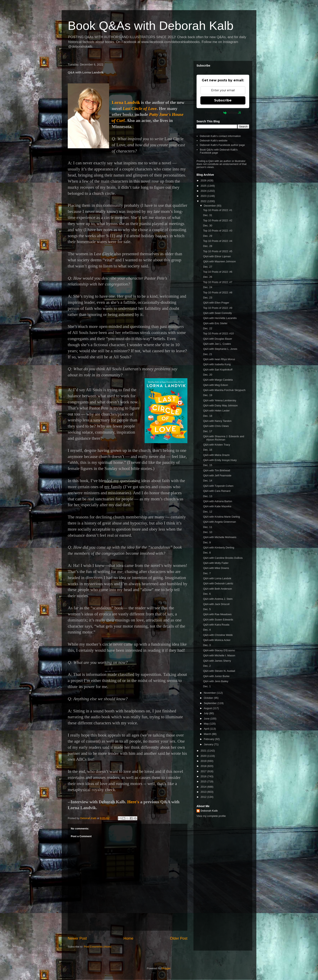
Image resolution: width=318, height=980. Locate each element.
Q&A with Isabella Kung (217, 364)
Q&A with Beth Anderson (217, 589)
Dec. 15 (208, 465)
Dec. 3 (207, 645)
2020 (204, 756)
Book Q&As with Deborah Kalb (151, 26)
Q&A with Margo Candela (218, 380)
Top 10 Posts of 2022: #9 (218, 308)
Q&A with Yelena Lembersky (220, 400)
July (207, 713)
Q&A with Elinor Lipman (217, 256)
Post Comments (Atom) (98, 947)
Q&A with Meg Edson (215, 385)
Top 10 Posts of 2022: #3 (218, 231)
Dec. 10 (208, 532)
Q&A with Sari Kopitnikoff (218, 370)
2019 (204, 761)
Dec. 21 (208, 354)
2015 (204, 781)
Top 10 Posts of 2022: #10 (218, 333)
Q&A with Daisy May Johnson (220, 405)
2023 (204, 196)
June (207, 719)
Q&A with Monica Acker (217, 640)
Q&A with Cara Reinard (217, 491)
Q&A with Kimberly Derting (219, 548)
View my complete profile (211, 816)
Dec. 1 (207, 686)
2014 (204, 787)
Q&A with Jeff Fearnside (217, 475)
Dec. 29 (208, 236)
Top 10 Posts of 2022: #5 (218, 251)
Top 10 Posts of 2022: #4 (218, 241)
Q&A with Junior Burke (216, 676)
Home (128, 938)
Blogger (166, 968)
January (209, 744)
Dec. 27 (208, 267)
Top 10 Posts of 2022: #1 (218, 210)
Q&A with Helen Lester (216, 411)
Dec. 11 (208, 527)
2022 (204, 201)
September (211, 703)
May (207, 724)
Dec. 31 (208, 215)
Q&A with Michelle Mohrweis (220, 537)
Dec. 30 (208, 226)
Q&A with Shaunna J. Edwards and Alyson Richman (223, 438)
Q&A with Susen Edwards (218, 620)
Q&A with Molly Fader (216, 563)
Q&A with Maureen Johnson (219, 261)
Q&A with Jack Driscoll (216, 604)
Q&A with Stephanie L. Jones (220, 349)
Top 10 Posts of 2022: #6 (218, 272)
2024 (204, 191)
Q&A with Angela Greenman (219, 522)
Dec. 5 (207, 609)
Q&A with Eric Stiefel (215, 323)
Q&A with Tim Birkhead (216, 470)
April (207, 729)
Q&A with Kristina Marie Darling (221, 517)
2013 (204, 792)
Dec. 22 (208, 328)
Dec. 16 (208, 450)
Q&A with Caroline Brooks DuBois (223, 558)
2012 (204, 797)
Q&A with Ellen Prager (216, 303)
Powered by (223, 113)
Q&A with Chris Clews (216, 426)
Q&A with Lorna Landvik (217, 578)
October (209, 698)
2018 (204, 766)
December (210, 206)
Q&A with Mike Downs (216, 568)
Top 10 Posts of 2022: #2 (218, 220)
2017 (204, 771)
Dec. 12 (208, 512)
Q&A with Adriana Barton (218, 501)
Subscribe (223, 100)
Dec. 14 (208, 481)
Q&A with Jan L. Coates (217, 344)
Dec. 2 (207, 666)
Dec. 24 (208, 287)
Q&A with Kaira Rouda (216, 625)
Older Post (179, 938)
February (209, 739)
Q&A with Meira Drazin (216, 455)
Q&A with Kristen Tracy (216, 445)
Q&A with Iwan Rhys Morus (219, 359)
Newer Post (77, 938)
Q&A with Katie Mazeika (217, 506)
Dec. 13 (208, 496)
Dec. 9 (207, 542)
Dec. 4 (207, 630)
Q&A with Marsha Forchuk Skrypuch (224, 390)
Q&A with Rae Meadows (217, 614)
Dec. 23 (208, 298)
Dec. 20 (208, 375)
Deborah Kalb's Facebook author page (222, 145)
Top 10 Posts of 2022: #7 (218, 282)
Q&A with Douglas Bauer (218, 339)
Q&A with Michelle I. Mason (219, 655)
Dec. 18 (208, 416)
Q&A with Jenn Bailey (216, 681)
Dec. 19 (208, 395)
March (208, 734)
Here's (133, 802)
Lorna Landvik (126, 102)
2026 (204, 180)
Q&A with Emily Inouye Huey (220, 460)
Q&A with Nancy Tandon (217, 421)
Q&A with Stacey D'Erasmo (219, 650)
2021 (204, 751)
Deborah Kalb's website (214, 141)
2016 (204, 776)
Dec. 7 (207, 573)
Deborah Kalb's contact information (220, 136)
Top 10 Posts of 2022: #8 (218, 292)
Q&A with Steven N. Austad (219, 671)
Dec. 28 (208, 246)
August (208, 708)
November (210, 693)
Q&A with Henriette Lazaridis (220, 318)
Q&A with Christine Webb (218, 635)
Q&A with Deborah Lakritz (218, 583)
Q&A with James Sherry (217, 661)
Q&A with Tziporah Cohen (218, 486)
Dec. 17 (208, 431)
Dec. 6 (207, 594)
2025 (204, 186)
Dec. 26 (208, 277)
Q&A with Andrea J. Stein (218, 599)
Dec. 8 (207, 553)
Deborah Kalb (209, 811)
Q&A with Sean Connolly (217, 313)
